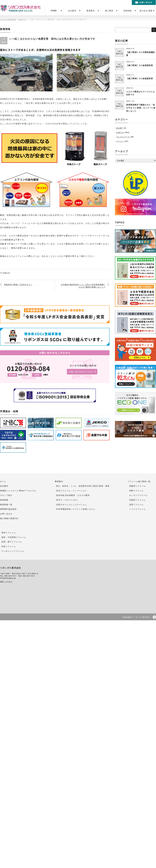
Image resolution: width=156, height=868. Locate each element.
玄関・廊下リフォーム (12, 542)
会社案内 (72, 11)
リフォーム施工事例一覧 (139, 481)
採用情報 (128, 11)
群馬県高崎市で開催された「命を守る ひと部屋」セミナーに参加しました (141, 108)
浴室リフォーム (136, 505)
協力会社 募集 (146, 11)
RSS (154, 617)
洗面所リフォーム (137, 500)
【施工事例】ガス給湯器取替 (140, 65)
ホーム (3, 481)
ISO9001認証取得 (8, 509)
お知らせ (6, 273)
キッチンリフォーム (138, 495)
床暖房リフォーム (137, 486)
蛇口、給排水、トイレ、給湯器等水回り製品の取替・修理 (83, 486)
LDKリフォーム (136, 491)
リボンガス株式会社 (142, 617)
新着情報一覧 (6, 505)
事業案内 (91, 11)
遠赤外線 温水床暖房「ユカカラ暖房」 (74, 495)
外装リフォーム (9, 546)
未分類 (119, 128)
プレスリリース (123, 137)
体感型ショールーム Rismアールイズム (18, 491)
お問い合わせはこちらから (81, 372)
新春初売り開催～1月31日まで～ (18, 285)
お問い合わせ (6, 514)
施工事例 (109, 11)
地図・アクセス (6, 582)
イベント (120, 141)
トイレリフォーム (137, 509)
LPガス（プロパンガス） (68, 500)
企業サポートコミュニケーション (71, 505)
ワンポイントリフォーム (13, 551)
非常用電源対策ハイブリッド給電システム (76, 509)
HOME (54, 11)
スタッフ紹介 (6, 495)
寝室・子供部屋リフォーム (14, 537)
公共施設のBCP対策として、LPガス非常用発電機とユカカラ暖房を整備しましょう (83, 286)
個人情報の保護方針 (9, 518)
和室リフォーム (9, 533)
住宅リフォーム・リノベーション (71, 491)
